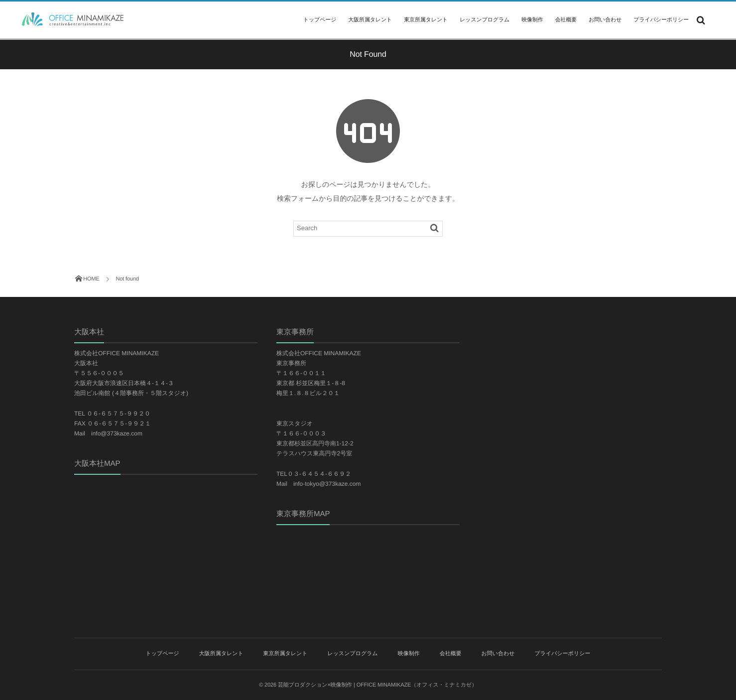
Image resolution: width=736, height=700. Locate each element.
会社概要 (566, 20)
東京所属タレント (426, 20)
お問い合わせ (605, 20)
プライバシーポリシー (661, 20)
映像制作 (532, 20)
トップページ (320, 20)
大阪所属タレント (370, 20)
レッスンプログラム (485, 20)
